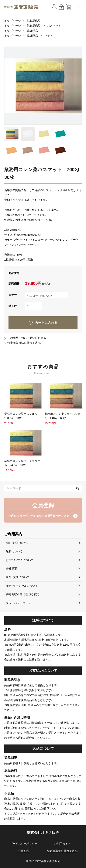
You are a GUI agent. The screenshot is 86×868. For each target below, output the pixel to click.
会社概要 (11, 569)
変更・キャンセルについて (22, 586)
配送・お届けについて (19, 543)
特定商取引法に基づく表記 (24, 343)
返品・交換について (18, 577)
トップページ (13, 21)
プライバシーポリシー (20, 603)
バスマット (54, 26)
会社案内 (24, 851)
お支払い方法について (20, 560)
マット (49, 36)
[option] (43, 86)
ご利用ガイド (62, 844)
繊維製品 (32, 31)
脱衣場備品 (34, 21)
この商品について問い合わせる (27, 338)
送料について (14, 551)
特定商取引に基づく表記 (62, 851)
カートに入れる (46, 323)
